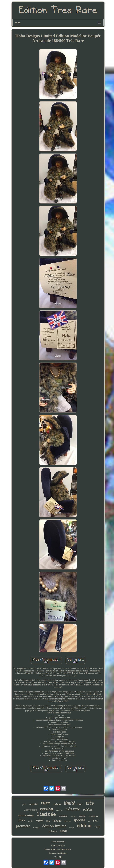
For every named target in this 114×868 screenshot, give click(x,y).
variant (72, 828)
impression (26, 815)
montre (59, 810)
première (23, 826)
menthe (34, 804)
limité (69, 803)
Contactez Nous (58, 846)
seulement (63, 816)
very (97, 826)
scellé (64, 831)
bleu (48, 821)
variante (57, 804)
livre (22, 820)
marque (67, 821)
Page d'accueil (58, 842)
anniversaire (31, 810)
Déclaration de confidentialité (58, 849)
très (90, 803)
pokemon (53, 831)
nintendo (36, 828)
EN (56, 857)
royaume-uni (94, 816)
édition (84, 826)
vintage (57, 821)
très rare (73, 809)
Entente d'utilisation (58, 853)
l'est (95, 821)
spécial (79, 820)
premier (82, 816)
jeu (89, 821)
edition (88, 810)
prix (24, 804)
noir (80, 804)
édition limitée (54, 826)
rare (45, 803)
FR (60, 857)
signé (40, 820)
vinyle (30, 821)
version (46, 809)
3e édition (73, 816)
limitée (46, 815)
